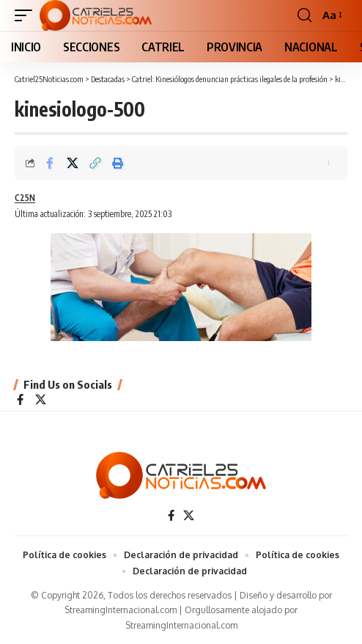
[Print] (118, 163)
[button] (27, 15)
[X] (41, 400)
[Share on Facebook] (50, 163)
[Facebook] (20, 400)
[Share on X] (73, 163)
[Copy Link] (95, 163)
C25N (25, 198)
